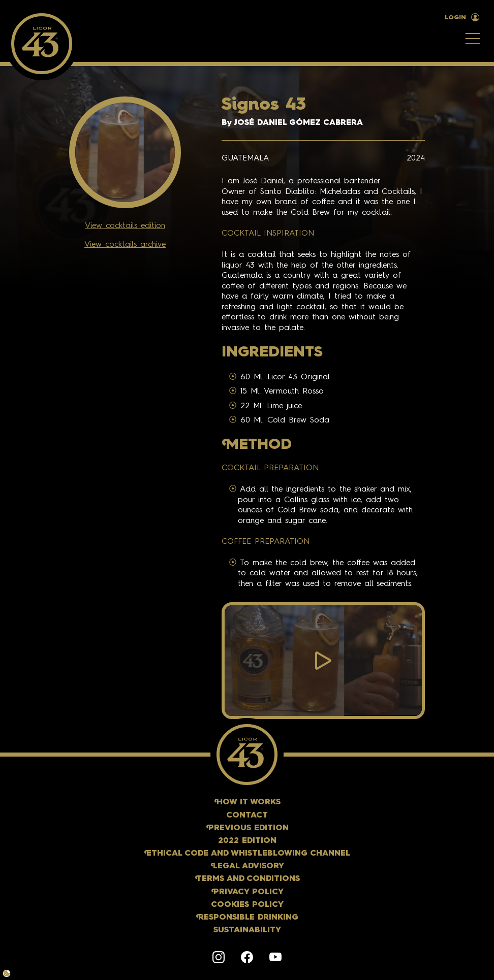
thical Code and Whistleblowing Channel (247, 854)
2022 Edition (247, 841)
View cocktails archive (125, 245)
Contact (247, 815)
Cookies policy (247, 905)
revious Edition (247, 828)
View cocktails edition (125, 226)
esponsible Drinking (247, 918)
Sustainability (247, 930)
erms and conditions (247, 879)
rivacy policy (247, 892)
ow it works (247, 802)
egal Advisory (247, 866)
